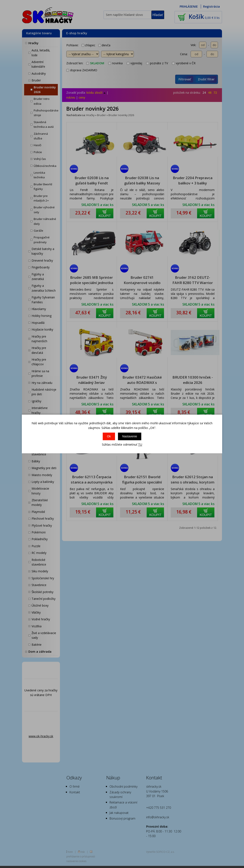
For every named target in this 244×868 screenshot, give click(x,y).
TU (140, 444)
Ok (109, 436)
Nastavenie (130, 436)
